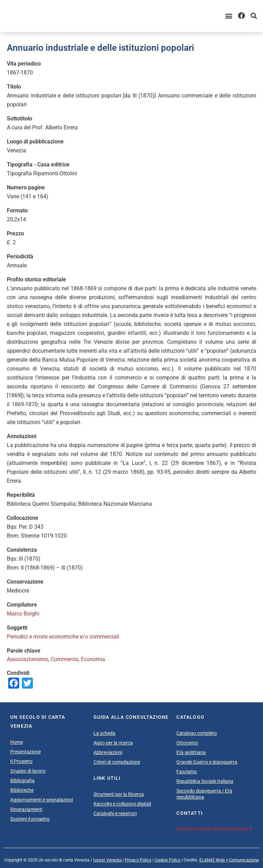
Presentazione (26, 752)
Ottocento (187, 743)
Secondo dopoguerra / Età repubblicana (204, 794)
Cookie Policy (167, 860)
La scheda (104, 733)
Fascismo (187, 772)
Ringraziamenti (26, 809)
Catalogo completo (197, 733)
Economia (93, 659)
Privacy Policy (138, 860)
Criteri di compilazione (117, 762)
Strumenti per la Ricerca (119, 794)
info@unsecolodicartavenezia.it (214, 829)
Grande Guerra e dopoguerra (207, 762)
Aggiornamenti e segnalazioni (42, 800)
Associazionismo (28, 659)
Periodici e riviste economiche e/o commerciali (63, 637)
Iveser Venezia (107, 860)
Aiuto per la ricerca (113, 743)
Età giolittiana (191, 752)
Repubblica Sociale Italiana (205, 781)
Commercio (65, 659)
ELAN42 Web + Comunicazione (229, 860)
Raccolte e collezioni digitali (122, 804)
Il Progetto (21, 761)
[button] (229, 16)
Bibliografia (22, 781)
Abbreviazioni (108, 752)
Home (17, 742)
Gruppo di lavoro (28, 771)
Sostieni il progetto (30, 819)
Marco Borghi (23, 614)
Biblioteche (22, 790)
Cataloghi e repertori (115, 813)
